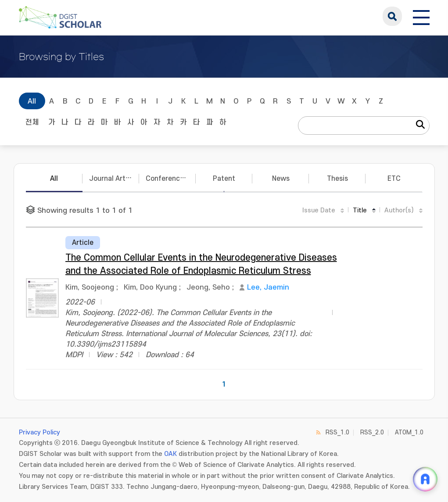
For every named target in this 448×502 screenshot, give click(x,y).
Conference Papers (171, 179)
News (281, 179)
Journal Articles (114, 179)
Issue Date (319, 210)
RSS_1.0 (337, 432)
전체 (32, 122)
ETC (394, 179)
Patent (224, 179)
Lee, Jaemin (268, 287)
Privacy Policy (39, 432)
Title (360, 210)
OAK (170, 454)
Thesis (337, 179)
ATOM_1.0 (409, 432)
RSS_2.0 (372, 432)
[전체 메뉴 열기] (421, 16)
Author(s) (399, 210)
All (32, 101)
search (392, 16)
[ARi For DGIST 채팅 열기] (425, 479)
